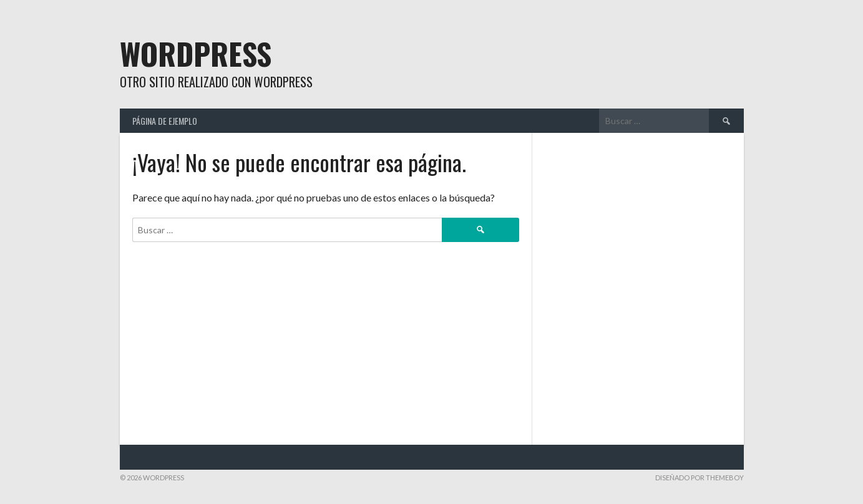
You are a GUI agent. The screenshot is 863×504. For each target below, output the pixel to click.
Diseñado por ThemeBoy (700, 477)
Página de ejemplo (165, 121)
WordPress (196, 53)
